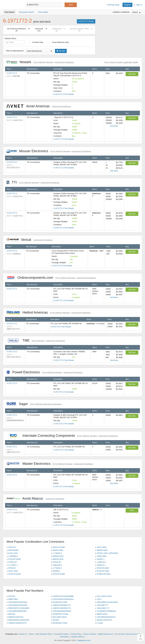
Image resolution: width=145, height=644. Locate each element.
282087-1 (101, 559)
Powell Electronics (45, 372)
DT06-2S (12, 568)
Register (127, 5)
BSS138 (12, 614)
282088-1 (56, 571)
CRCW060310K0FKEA (18, 602)
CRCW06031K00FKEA (106, 617)
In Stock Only (36, 42)
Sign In (139, 5)
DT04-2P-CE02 (103, 571)
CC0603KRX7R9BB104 (106, 611)
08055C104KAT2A (16, 617)
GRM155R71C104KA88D (19, 608)
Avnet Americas (39, 106)
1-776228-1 (57, 553)
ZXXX (99, 599)
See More (114, 126)
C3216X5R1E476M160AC (63, 599)
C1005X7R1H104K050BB (63, 596)
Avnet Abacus (35, 498)
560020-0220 (58, 556)
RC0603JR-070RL (60, 623)
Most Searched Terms (44, 634)
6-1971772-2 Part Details (64, 94)
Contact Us (22, 634)
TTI (33, 182)
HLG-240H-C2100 (104, 596)
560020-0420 (102, 550)
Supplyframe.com (84, 640)
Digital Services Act (106, 634)
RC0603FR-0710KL (61, 614)
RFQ (132, 510)
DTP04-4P (57, 562)
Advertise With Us (78, 637)
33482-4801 (102, 556)
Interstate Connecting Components (62, 436)
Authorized (41, 29)
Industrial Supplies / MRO (82, 29)
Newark (40, 62)
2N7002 (56, 620)
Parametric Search (61, 634)
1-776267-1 (13, 565)
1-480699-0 (13, 556)
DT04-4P (12, 547)
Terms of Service (90, 634)
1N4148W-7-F (102, 605)
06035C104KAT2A (104, 620)
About (31, 634)
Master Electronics (50, 464)
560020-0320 (58, 559)
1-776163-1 (57, 568)
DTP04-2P (13, 562)
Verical (30, 240)
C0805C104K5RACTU (62, 605)
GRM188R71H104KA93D (107, 602)
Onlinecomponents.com (51, 278)
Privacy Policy (76, 634)
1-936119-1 (101, 562)
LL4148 (100, 623)
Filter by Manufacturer (15, 51)
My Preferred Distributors (19, 29)
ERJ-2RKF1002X (60, 617)
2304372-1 (101, 565)
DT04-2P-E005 (59, 574)
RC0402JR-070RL (60, 602)
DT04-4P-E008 (103, 568)
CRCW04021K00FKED (18, 605)
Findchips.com (12, 5)
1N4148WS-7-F (103, 608)
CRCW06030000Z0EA (18, 611)
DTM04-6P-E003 (104, 574)
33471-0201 (13, 571)
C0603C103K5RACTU (18, 623)
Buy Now (132, 74)
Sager (34, 404)
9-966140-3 (57, 565)
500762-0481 (58, 550)
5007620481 (13, 550)
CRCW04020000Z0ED (62, 611)
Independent (59, 29)
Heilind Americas (49, 312)
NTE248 (12, 596)
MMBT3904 (13, 599)
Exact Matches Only (59, 42)
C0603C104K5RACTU (62, 608)
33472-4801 (102, 547)
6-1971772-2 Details (86, 21)
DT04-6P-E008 (15, 559)
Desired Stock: (15, 41)
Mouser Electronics (49, 151)
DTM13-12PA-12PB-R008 (107, 553)
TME (36, 340)
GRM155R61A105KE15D (19, 620)
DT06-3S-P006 (59, 547)
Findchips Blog (113, 5)
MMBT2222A (102, 614)
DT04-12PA (13, 553)
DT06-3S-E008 (15, 574)
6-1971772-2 (12, 73)
